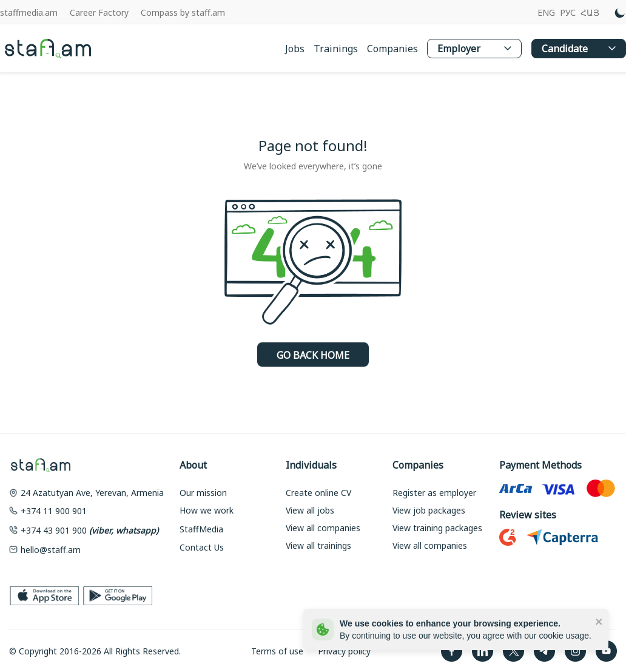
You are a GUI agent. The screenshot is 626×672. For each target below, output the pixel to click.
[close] (599, 621)
